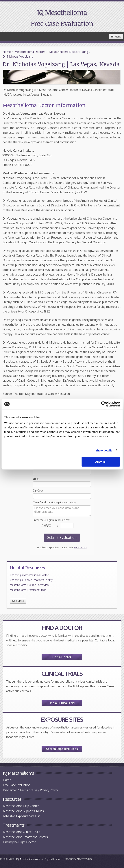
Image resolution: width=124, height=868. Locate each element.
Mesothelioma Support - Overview (30, 585)
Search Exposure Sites (62, 749)
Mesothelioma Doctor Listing (69, 52)
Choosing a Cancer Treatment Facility (31, 580)
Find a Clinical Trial (62, 703)
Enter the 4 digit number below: (51, 520)
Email (36, 479)
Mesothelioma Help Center (21, 806)
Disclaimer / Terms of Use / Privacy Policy (30, 790)
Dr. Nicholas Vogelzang (18, 57)
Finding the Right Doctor (19, 842)
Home (7, 52)
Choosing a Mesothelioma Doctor (29, 575)
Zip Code (38, 491)
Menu (116, 37)
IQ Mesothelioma (62, 12)
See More (18, 601)
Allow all (101, 462)
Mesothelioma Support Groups (23, 811)
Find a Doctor (62, 657)
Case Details (54, 502)
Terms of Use (80, 548)
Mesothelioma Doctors (30, 52)
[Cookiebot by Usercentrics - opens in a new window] (104, 404)
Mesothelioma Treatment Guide (28, 590)
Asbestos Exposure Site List (21, 816)
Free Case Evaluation (62, 23)
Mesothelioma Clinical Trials (22, 832)
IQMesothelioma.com (28, 859)
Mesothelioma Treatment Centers (25, 837)
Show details (104, 450)
